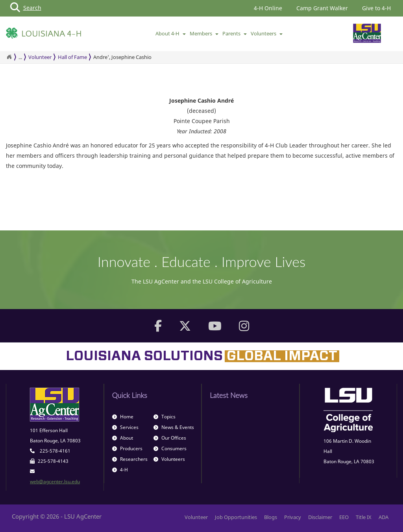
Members (204, 33)
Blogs (271, 517)
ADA (384, 517)
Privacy (293, 517)
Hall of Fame (72, 57)
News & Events (174, 427)
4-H (120, 470)
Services (125, 427)
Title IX (364, 517)
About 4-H (171, 33)
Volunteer (40, 57)
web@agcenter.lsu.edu (55, 481)
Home (123, 417)
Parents (235, 33)
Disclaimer (320, 517)
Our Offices (170, 438)
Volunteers (267, 33)
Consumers (170, 448)
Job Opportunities (236, 517)
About (123, 438)
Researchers (130, 459)
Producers (127, 448)
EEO (344, 517)
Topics (165, 417)
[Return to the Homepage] (9, 57)
